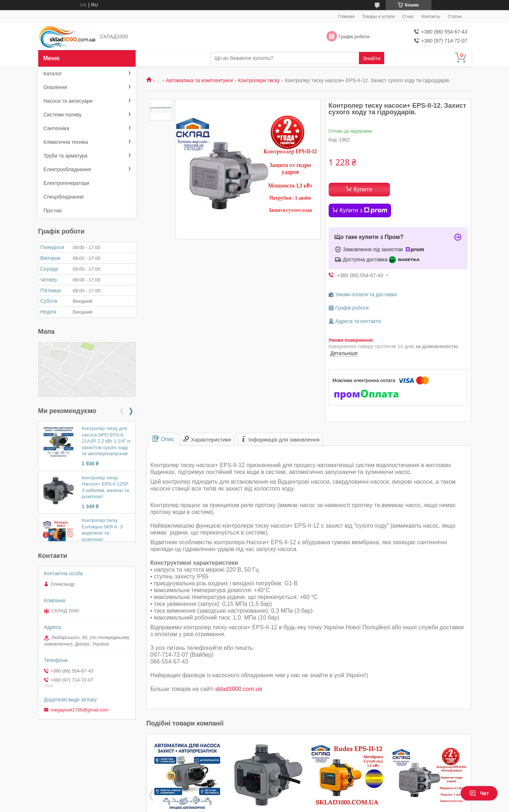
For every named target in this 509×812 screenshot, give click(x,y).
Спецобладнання (64, 197)
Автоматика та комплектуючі (199, 80)
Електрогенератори (67, 183)
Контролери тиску (259, 80)
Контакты (431, 17)
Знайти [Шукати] (371, 58)
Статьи (455, 17)
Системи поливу (63, 115)
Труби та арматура (66, 156)
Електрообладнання (67, 169)
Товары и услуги (379, 17)
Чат (479, 793)
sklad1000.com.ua (238, 689)
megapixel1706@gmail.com (80, 710)
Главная (346, 17)
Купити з (364, 210)
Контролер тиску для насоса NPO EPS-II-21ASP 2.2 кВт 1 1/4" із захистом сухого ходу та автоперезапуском (106, 441)
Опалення (55, 87)
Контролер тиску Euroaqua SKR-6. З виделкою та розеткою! (102, 530)
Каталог (53, 74)
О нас (408, 17)
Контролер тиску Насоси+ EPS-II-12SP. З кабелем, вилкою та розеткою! (106, 487)
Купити (363, 189)
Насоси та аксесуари (68, 101)
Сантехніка (57, 128)
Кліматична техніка (66, 142)
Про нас (53, 210)
